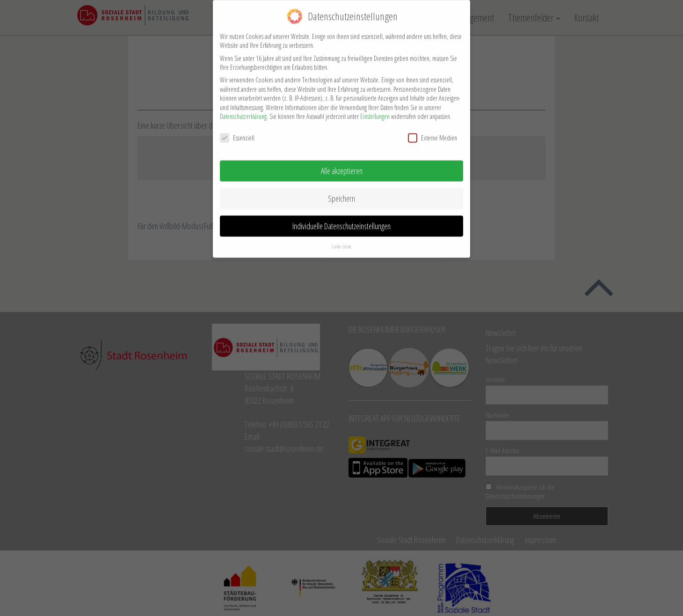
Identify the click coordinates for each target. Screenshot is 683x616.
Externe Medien (432, 133)
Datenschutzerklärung (243, 111)
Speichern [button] (341, 193)
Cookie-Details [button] (341, 241)
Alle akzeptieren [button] (342, 166)
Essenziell (237, 133)
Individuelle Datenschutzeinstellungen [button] (341, 221)
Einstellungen (375, 111)
